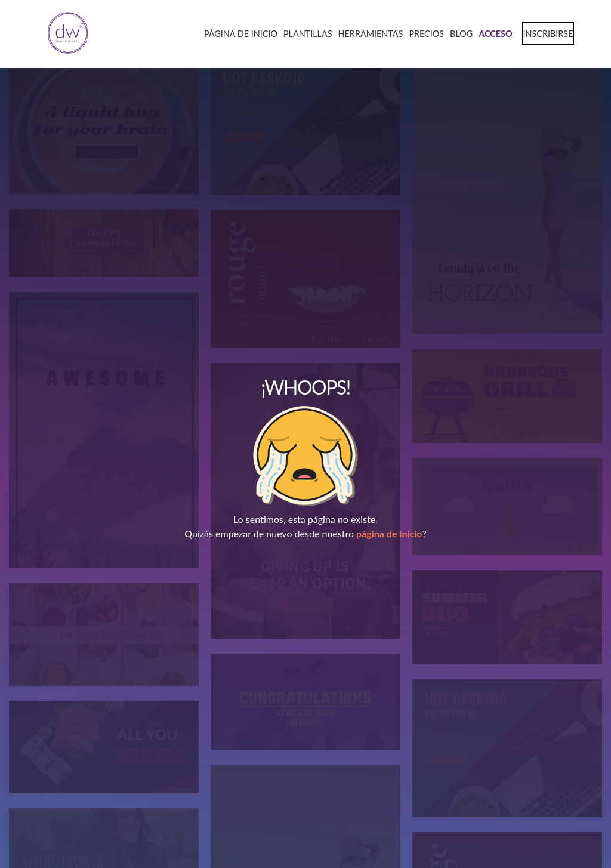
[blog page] (457, 33)
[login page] (491, 33)
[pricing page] (422, 33)
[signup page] (542, 33)
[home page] (64, 33)
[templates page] (303, 33)
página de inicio (389, 533)
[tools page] (366, 33)
